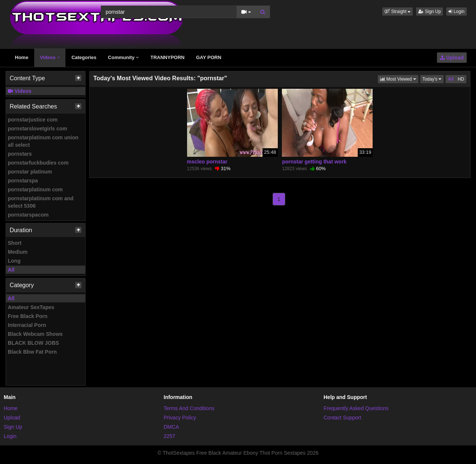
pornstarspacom (28, 215)
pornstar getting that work (314, 162)
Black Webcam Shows (35, 334)
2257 (169, 436)
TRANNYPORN (167, 57)
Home (22, 57)
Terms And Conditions (189, 408)
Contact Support (342, 418)
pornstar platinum (30, 172)
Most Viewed (399, 79)
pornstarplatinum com (35, 189)
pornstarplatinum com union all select (43, 141)
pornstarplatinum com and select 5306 (41, 202)
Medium (18, 252)
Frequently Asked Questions (356, 408)
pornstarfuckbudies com (38, 163)
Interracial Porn (27, 325)
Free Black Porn (28, 316)
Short (15, 243)
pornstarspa (23, 181)
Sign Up (430, 12)
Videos (50, 57)
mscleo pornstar (207, 162)
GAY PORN (209, 57)
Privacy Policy (180, 418)
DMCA (171, 427)
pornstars (20, 154)
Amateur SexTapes (31, 307)
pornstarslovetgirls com (38, 129)
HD (461, 79)
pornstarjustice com (33, 120)
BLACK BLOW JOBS (33, 343)
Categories (84, 57)
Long (14, 261)
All (11, 270)
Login (456, 12)
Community (123, 57)
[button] (398, 12)
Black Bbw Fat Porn (32, 352)
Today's (433, 79)
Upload (452, 58)
